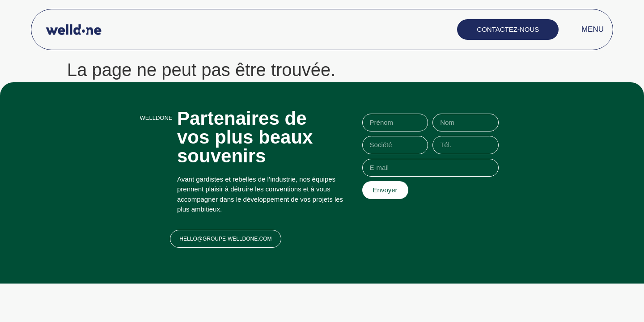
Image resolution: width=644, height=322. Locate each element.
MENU (593, 29)
